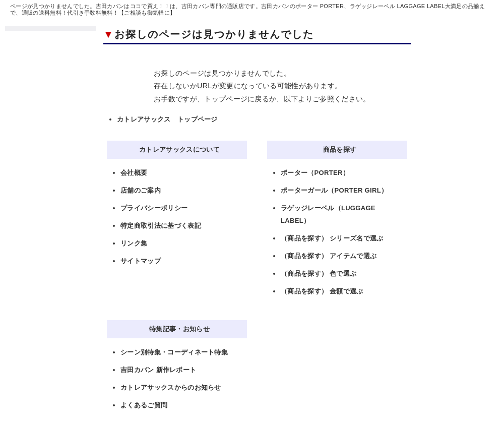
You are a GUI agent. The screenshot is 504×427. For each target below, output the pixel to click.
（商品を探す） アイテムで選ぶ (329, 256)
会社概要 (134, 173)
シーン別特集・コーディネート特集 (174, 352)
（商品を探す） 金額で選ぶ (322, 291)
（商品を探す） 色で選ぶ (319, 273)
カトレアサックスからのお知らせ (171, 387)
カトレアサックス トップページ (167, 119)
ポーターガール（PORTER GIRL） (334, 190)
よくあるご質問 (144, 405)
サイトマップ (141, 261)
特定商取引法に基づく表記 (161, 226)
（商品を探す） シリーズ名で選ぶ (332, 238)
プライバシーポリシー (154, 208)
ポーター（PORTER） (315, 173)
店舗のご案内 (141, 190)
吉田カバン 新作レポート (158, 370)
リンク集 (134, 243)
